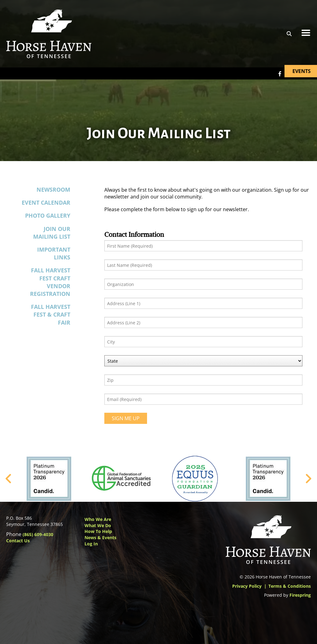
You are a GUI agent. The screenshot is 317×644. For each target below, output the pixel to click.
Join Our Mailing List (52, 233)
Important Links (54, 253)
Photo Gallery (48, 215)
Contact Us (18, 541)
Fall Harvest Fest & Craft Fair (51, 314)
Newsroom (53, 190)
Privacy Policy (247, 586)
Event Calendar (46, 203)
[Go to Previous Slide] (9, 479)
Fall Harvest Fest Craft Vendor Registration (50, 282)
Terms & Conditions (290, 586)
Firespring (300, 595)
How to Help (98, 531)
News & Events (100, 537)
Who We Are (98, 519)
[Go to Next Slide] (308, 479)
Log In (91, 544)
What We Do (98, 525)
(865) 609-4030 (38, 534)
